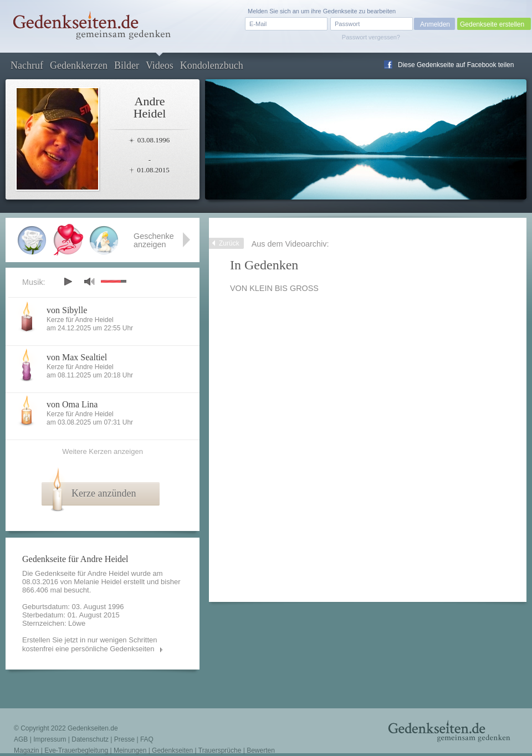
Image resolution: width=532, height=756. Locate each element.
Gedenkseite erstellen (492, 24)
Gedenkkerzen (79, 65)
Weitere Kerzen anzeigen (103, 451)
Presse (124, 739)
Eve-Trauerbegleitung (76, 750)
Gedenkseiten (172, 750)
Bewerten (261, 750)
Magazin (26, 750)
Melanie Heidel (98, 582)
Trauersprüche (220, 750)
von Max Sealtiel (77, 357)
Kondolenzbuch (212, 65)
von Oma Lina (72, 404)
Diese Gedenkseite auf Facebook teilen (456, 65)
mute (89, 281)
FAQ (147, 739)
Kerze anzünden (104, 493)
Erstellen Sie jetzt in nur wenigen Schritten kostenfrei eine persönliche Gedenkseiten (90, 644)
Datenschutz (90, 739)
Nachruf (27, 65)
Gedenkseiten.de (93, 728)
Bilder (127, 65)
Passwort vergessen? (371, 37)
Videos (160, 65)
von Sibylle (67, 310)
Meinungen (130, 750)
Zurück (229, 243)
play (68, 282)
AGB (21, 739)
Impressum (50, 739)
